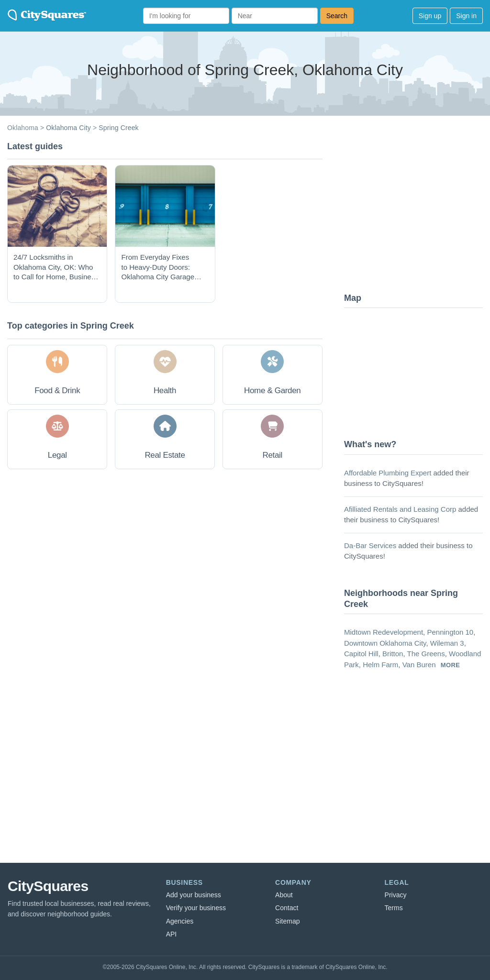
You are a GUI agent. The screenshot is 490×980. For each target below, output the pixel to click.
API (172, 934)
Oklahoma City (68, 128)
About (284, 895)
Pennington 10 (450, 632)
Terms (394, 908)
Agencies (180, 921)
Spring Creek (118, 128)
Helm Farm (380, 665)
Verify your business (196, 908)
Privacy (396, 895)
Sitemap (287, 921)
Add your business (194, 895)
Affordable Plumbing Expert (388, 473)
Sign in (466, 16)
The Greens (426, 654)
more (451, 665)
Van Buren (419, 665)
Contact (287, 908)
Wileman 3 (447, 643)
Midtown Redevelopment (384, 632)
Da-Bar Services (370, 545)
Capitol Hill (361, 654)
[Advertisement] (416, 213)
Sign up (430, 16)
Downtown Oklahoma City (385, 643)
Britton (393, 654)
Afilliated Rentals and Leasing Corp (400, 509)
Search (337, 16)
